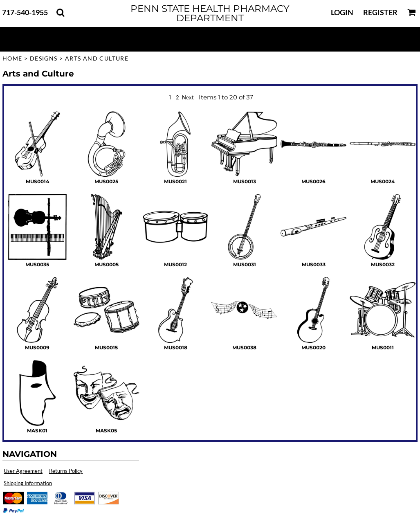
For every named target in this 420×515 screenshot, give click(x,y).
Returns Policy (66, 471)
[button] (60, 12)
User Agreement (23, 471)
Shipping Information (28, 483)
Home (12, 58)
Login (342, 12)
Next (188, 97)
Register (380, 12)
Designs (44, 58)
